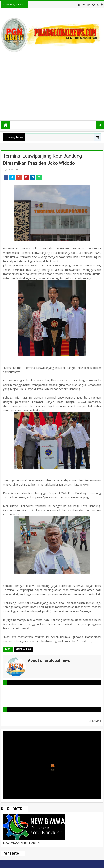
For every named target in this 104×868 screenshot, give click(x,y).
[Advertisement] (52, 87)
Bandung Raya (23, 649)
